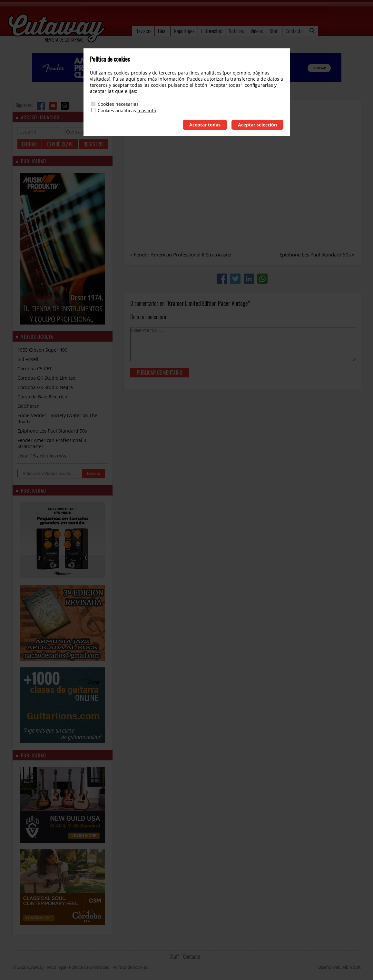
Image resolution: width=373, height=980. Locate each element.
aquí (131, 79)
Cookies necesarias (118, 104)
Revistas (143, 31)
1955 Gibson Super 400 (42, 350)
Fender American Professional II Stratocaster (183, 255)
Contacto (294, 31)
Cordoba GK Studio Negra (45, 387)
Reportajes (184, 31)
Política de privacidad (89, 967)
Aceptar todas (205, 125)
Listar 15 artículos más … (44, 456)
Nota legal (56, 967)
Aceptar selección (257, 125)
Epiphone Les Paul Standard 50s (315, 255)
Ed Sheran (29, 406)
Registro (93, 144)
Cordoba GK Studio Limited (47, 378)
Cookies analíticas (117, 110)
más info (147, 110)
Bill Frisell (28, 359)
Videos (257, 31)
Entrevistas (211, 31)
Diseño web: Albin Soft (339, 967)
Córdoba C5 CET (35, 369)
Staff (274, 31)
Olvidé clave (60, 144)
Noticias (236, 31)
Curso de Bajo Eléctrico (42, 397)
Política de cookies (130, 967)
